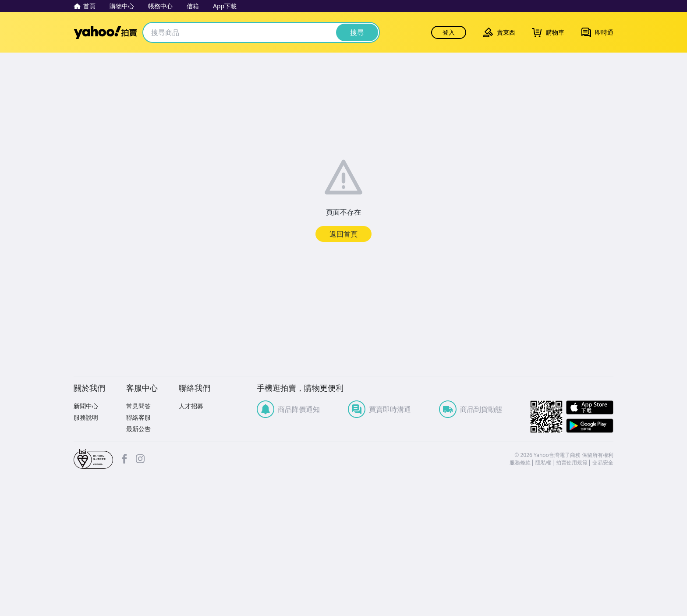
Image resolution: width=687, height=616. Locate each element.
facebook (124, 459)
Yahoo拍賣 (105, 32)
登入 (449, 32)
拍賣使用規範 (572, 463)
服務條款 (520, 463)
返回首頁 (343, 234)
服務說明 (86, 417)
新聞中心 (86, 406)
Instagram (140, 459)
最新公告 (138, 429)
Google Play (590, 426)
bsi (93, 459)
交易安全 (603, 463)
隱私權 (543, 463)
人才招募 (191, 406)
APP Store (590, 408)
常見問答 (138, 406)
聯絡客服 (138, 417)
